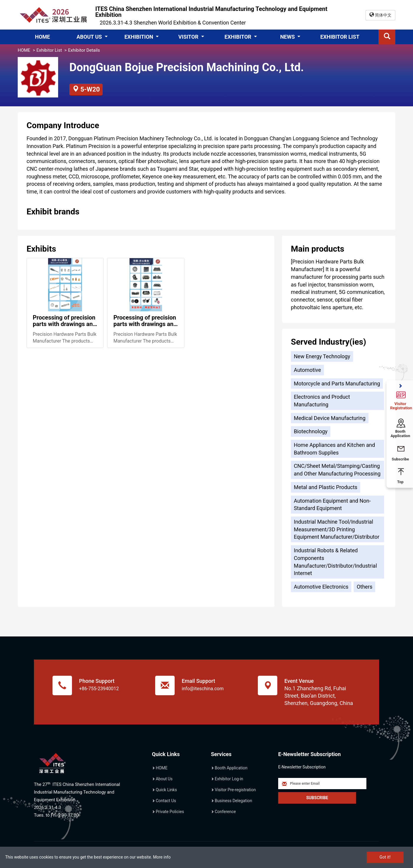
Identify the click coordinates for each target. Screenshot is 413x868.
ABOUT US (90, 37)
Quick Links (166, 790)
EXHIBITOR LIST (340, 37)
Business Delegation (233, 801)
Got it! (385, 857)
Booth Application (231, 768)
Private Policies (170, 812)
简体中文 (380, 15)
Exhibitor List (49, 50)
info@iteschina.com (203, 689)
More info (162, 857)
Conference (225, 812)
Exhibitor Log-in (229, 779)
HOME (42, 37)
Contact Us (166, 801)
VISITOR (189, 37)
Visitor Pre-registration (235, 790)
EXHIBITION (140, 37)
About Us (164, 779)
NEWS (288, 37)
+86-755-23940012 (99, 689)
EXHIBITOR (239, 37)
